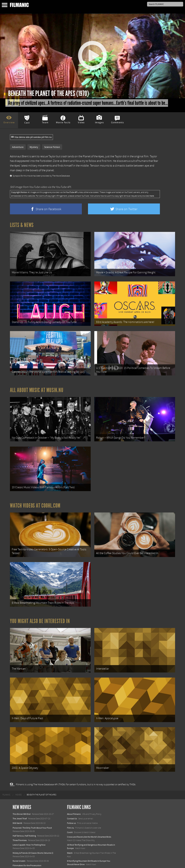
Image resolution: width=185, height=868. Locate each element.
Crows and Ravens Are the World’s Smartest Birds (89, 821)
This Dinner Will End (22, 798)
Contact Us (72, 803)
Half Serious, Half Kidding (24, 820)
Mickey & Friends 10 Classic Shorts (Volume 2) (33, 837)
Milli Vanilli (17, 808)
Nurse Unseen (19, 845)
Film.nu (71, 812)
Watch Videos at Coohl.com (35, 498)
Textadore (72, 861)
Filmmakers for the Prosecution (27, 850)
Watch (70, 837)
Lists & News (22, 225)
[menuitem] (6, 779)
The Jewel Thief (20, 803)
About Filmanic (74, 798)
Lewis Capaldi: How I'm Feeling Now (29, 829)
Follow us (71, 808)
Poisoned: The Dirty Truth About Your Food (32, 812)
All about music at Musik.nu (37, 385)
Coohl (70, 817)
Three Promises (20, 825)
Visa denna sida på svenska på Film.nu (31, 137)
